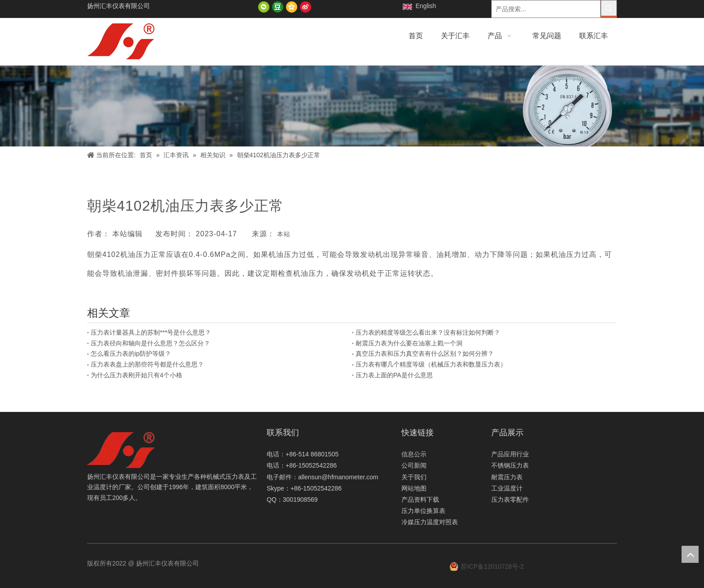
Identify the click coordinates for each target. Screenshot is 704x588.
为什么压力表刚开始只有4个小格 (136, 375)
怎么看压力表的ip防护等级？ (131, 354)
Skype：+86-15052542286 (304, 488)
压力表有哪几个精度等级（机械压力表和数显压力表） (431, 364)
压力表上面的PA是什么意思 (394, 375)
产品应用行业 (510, 454)
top (690, 554)
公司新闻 (414, 465)
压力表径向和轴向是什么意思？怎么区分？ (150, 343)
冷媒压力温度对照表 (430, 522)
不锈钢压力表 (510, 465)
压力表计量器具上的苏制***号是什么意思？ (151, 332)
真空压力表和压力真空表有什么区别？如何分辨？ (425, 354)
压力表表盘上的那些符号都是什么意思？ (147, 364)
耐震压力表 (507, 477)
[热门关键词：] (609, 8)
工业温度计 (507, 488)
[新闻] (352, 106)
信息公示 (414, 454)
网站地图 (414, 488)
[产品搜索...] (546, 9)
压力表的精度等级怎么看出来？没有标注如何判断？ (428, 332)
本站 (284, 234)
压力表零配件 (510, 500)
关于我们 (414, 477)
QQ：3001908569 (292, 500)
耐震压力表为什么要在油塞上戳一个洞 (409, 343)
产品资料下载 (420, 500)
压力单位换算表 (423, 511)
